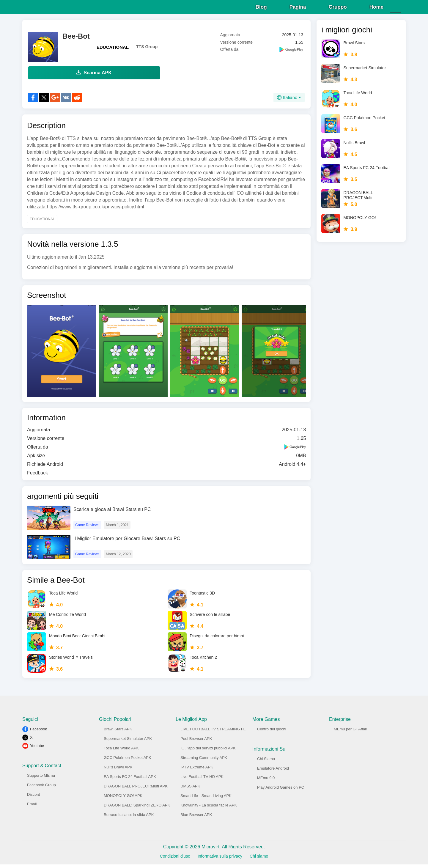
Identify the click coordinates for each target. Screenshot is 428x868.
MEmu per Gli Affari (350, 733)
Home (376, 9)
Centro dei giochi (272, 733)
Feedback (37, 476)
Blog (261, 9)
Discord (34, 798)
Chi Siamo (266, 762)
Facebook (38, 733)
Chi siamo (259, 860)
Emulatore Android (273, 772)
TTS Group (147, 50)
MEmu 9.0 (266, 781)
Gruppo (337, 9)
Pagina (298, 9)
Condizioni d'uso (175, 860)
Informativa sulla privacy (220, 860)
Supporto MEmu (41, 779)
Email (32, 808)
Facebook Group (41, 788)
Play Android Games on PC (281, 791)
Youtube (37, 749)
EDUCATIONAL (113, 51)
